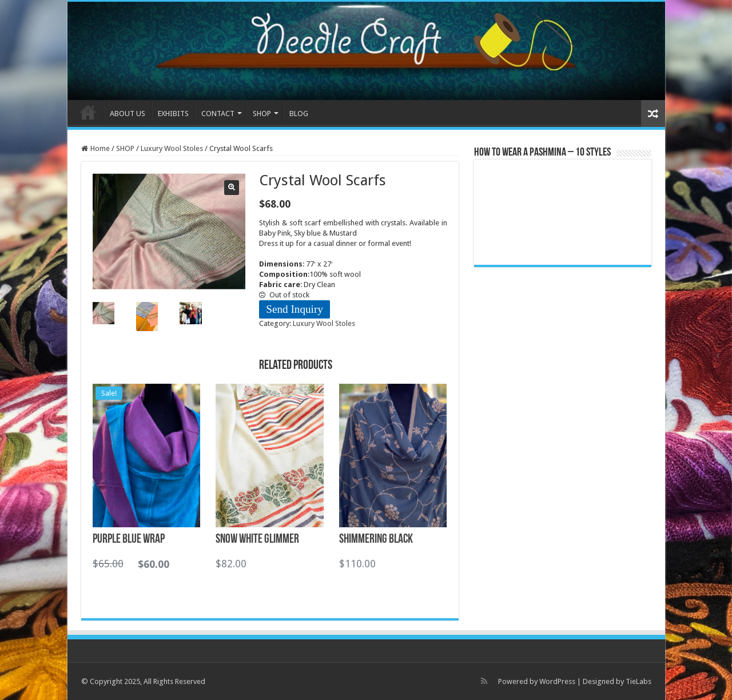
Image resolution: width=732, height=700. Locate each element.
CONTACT (218, 114)
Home (100, 148)
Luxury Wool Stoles (172, 148)
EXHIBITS (173, 114)
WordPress (557, 681)
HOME (88, 112)
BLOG (299, 114)
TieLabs (638, 681)
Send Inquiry (295, 309)
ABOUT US (128, 114)
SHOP (262, 114)
